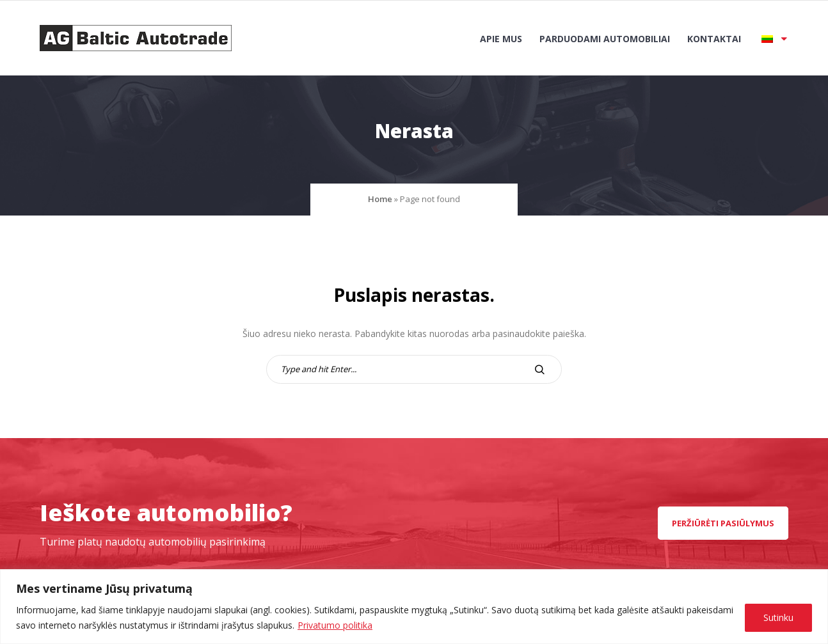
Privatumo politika (335, 625)
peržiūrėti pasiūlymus (723, 523)
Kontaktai (714, 39)
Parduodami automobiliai (605, 39)
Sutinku (778, 617)
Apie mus (501, 39)
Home (380, 199)
